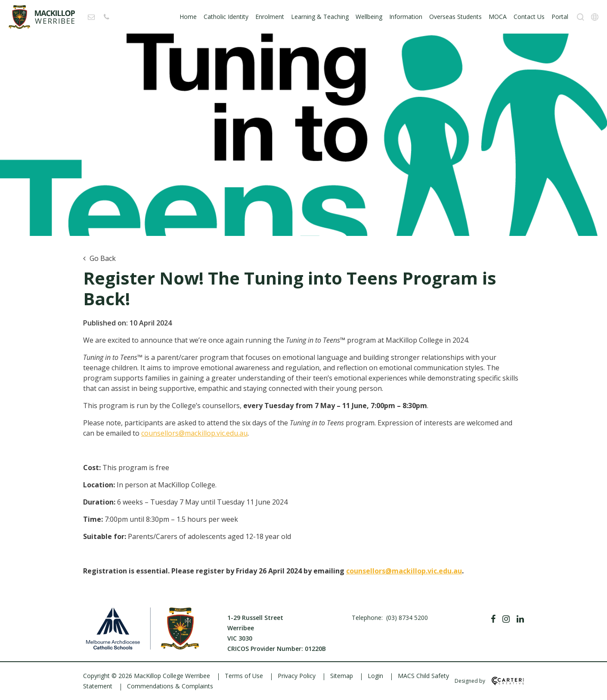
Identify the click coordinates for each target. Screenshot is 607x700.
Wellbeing (369, 17)
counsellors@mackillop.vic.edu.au (194, 433)
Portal (560, 17)
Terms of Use (244, 676)
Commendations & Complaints (170, 686)
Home (188, 17)
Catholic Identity (226, 17)
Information (406, 17)
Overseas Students (455, 17)
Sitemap (342, 676)
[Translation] (595, 17)
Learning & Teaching (320, 17)
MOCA (498, 17)
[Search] (581, 17)
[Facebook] (493, 619)
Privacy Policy (297, 676)
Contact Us (529, 17)
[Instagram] (506, 619)
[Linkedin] (520, 619)
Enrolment (270, 17)
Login (375, 676)
